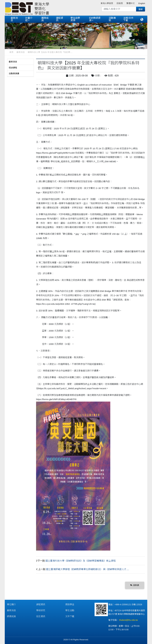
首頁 (11, 52)
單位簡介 (11, 604)
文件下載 (70, 616)
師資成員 (11, 616)
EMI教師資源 (95, 19)
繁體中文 (131, 3)
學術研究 (41, 610)
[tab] (20, 62)
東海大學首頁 (107, 3)
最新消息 (14, 19)
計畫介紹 (29, 19)
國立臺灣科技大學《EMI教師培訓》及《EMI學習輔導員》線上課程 (81, 561)
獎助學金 (70, 604)
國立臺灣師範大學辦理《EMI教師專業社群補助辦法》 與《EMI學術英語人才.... (88, 569)
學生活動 (70, 610)
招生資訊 (41, 616)
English (142, 3)
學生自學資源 (75, 19)
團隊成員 (45, 19)
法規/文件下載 (128, 19)
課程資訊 (60, 19)
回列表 (135, 585)
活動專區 (112, 19)
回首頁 (120, 3)
